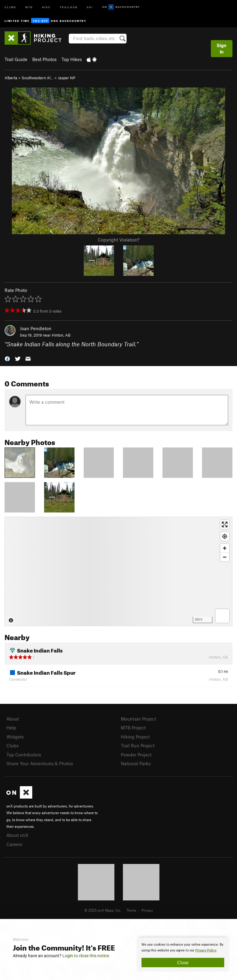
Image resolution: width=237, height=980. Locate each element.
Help (11, 728)
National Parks (136, 763)
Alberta (11, 78)
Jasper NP (67, 78)
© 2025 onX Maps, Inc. (103, 910)
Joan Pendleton (36, 328)
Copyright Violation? (118, 240)
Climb (10, 7)
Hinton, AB (61, 335)
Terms (131, 910)
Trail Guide (16, 59)
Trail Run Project (138, 745)
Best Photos (44, 59)
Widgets (15, 737)
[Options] (222, 616)
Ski (90, 7)
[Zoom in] (225, 548)
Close (183, 962)
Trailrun (69, 7)
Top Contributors (24, 755)
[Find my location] (225, 536)
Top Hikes (72, 59)
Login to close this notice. (86, 956)
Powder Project (136, 755)
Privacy (147, 910)
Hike (46, 7)
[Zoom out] (225, 557)
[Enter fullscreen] (225, 524)
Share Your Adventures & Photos (40, 763)
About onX (17, 835)
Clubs (12, 745)
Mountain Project (138, 719)
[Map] (118, 571)
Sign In (221, 48)
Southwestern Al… (38, 78)
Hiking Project (135, 737)
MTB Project (133, 728)
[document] (183, 954)
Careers (14, 844)
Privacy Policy (206, 950)
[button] (7, 358)
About (13, 719)
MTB (29, 7)
